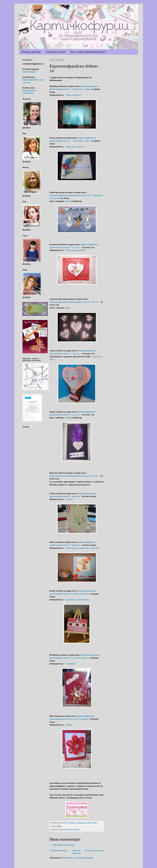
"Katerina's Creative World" (77, 600)
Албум (67, 201)
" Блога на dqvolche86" (75, 250)
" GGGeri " (70, 499)
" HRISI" (69, 725)
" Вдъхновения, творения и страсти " (83, 548)
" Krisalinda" (71, 664)
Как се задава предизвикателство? (88, 52)
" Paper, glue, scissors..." (76, 147)
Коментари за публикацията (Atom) (78, 858)
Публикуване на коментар (64, 845)
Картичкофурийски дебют (69, 829)
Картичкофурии (29, 72)
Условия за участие (55, 52)
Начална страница (31, 52)
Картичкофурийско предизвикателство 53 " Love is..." (75, 302)
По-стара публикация (94, 850)
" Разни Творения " (74, 95)
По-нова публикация (59, 850)
